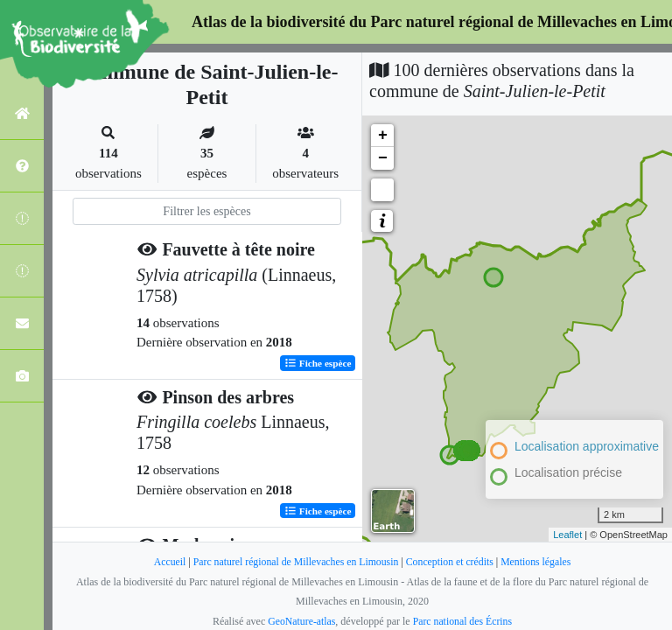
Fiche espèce (318, 362)
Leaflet (567, 535)
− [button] (383, 158)
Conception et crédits (451, 562)
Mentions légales (539, 562)
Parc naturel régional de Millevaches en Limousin (294, 562)
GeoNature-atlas (301, 621)
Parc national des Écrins (463, 621)
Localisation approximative (587, 446)
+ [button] (383, 136)
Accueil (166, 562)
